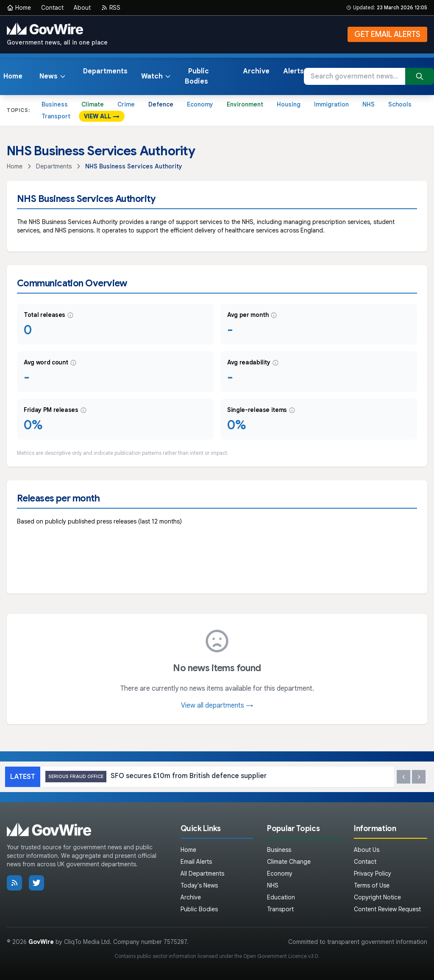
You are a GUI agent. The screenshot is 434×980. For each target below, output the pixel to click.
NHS (369, 104)
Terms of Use (372, 885)
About (82, 8)
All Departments (202, 874)
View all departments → (217, 706)
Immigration (331, 104)
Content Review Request (387, 909)
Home (19, 8)
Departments (105, 71)
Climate (93, 104)
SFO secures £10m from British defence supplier (156, 777)
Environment (245, 104)
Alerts (294, 71)
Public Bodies (197, 76)
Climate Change (289, 862)
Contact (52, 8)
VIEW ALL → (102, 116)
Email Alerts (196, 862)
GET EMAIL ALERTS (387, 34)
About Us (367, 850)
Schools (400, 104)
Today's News (199, 885)
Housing (289, 104)
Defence (161, 104)
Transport (56, 116)
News (53, 76)
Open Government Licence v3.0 (281, 956)
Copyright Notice (377, 897)
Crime (126, 104)
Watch (156, 76)
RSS (111, 8)
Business (55, 104)
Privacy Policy (373, 874)
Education (281, 897)
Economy (200, 104)
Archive (256, 71)
